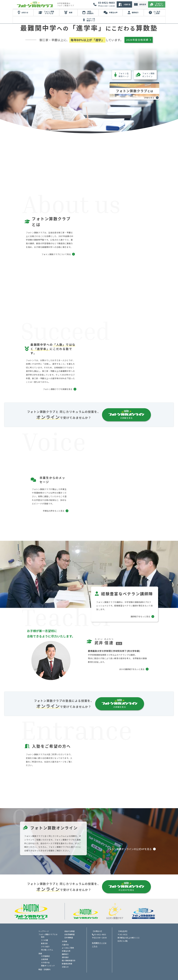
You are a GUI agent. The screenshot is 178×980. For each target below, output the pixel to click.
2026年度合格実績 (138, 40)
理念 (43, 929)
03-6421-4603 (106, 3)
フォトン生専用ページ (91, 20)
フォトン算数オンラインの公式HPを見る (129, 841)
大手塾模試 (45, 948)
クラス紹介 (45, 939)
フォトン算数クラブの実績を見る (63, 363)
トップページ (44, 923)
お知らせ (25, 12)
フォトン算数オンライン (145, 75)
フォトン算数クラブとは (49, 12)
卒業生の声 (113, 12)
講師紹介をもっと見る (140, 590)
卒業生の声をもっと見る (54, 485)
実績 (71, 12)
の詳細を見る (126, 388)
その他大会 (45, 955)
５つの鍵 (44, 932)
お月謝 (64, 934)
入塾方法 (127, 4)
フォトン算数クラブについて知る (70, 248)
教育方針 (44, 935)
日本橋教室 (69, 930)
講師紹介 (135, 12)
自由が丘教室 (70, 923)
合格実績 (44, 951)
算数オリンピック (48, 958)
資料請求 (143, 4)
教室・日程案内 (90, 12)
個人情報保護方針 (69, 953)
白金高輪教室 (70, 927)
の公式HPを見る (126, 879)
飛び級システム (47, 942)
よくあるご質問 (157, 12)
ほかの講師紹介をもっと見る (132, 643)
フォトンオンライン (159, 4)
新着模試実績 (67, 956)
